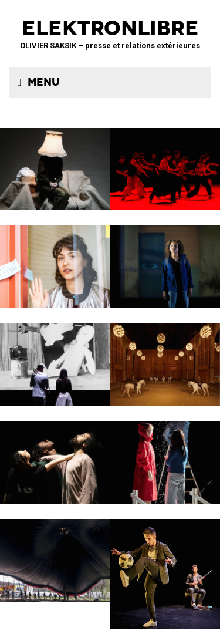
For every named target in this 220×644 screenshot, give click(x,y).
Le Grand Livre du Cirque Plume (55, 553)
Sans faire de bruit (55, 162)
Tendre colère (165, 162)
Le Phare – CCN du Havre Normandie (165, 567)
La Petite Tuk (165, 259)
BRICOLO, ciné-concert (55, 357)
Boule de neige (165, 455)
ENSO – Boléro (55, 455)
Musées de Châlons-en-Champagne (165, 357)
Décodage (55, 259)
